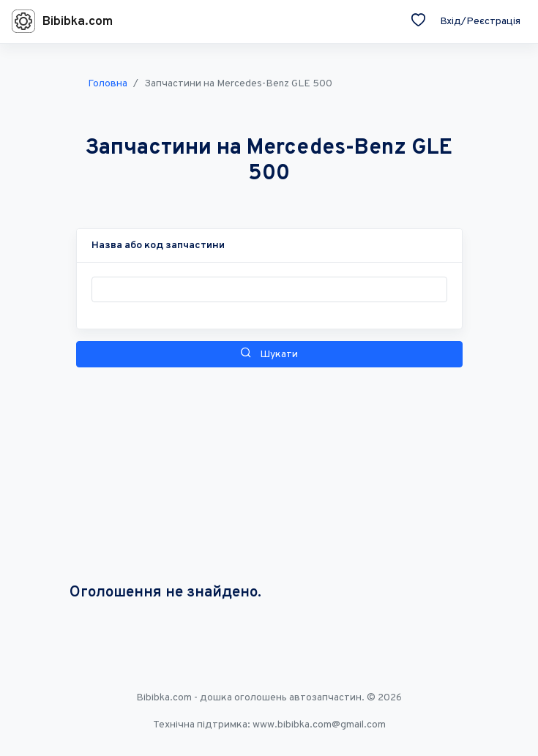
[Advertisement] (269, 476)
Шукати (269, 353)
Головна (108, 84)
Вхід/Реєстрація (480, 22)
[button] (158, 246)
